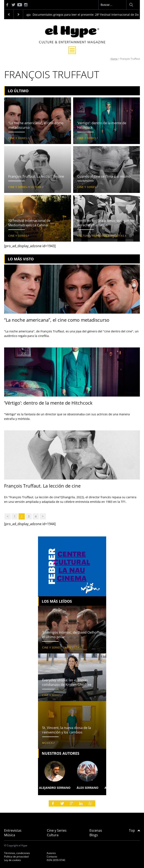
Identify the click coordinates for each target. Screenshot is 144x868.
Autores (51, 853)
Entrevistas (72, 648)
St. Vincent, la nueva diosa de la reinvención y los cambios (67, 730)
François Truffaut (130, 59)
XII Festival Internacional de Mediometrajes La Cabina (29, 223)
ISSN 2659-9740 (56, 860)
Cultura (35, 187)
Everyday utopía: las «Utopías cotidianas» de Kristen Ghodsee (67, 682)
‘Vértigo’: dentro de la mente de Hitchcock (48, 403)
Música (48, 743)
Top (134, 830)
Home (114, 59)
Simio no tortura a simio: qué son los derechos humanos (106, 223)
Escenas (96, 830)
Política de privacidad (16, 857)
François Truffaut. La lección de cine (36, 176)
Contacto (52, 857)
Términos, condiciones (17, 853)
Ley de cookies (12, 860)
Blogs (94, 835)
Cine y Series (18, 138)
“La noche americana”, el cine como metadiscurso (57, 320)
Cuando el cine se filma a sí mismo (104, 176)
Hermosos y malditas (108, 236)
